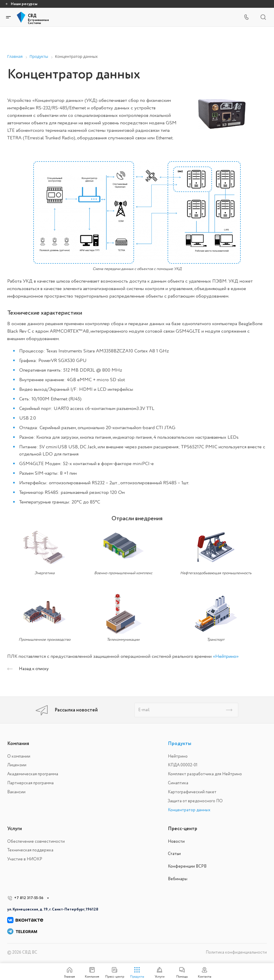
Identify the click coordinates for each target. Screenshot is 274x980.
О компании (19, 756)
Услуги (15, 829)
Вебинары (178, 879)
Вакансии (16, 792)
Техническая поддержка (30, 850)
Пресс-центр (183, 829)
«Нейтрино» (226, 656)
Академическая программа (33, 774)
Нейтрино (178, 756)
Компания (18, 744)
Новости (176, 841)
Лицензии (17, 765)
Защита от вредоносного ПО (195, 801)
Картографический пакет (192, 792)
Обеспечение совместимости (36, 841)
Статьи (174, 854)
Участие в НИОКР (25, 859)
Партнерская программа (30, 783)
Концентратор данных (189, 810)
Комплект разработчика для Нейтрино (205, 774)
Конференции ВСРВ (187, 866)
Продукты (180, 744)
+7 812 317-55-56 (29, 898)
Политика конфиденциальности (236, 952)
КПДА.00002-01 (183, 765)
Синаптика (178, 783)
